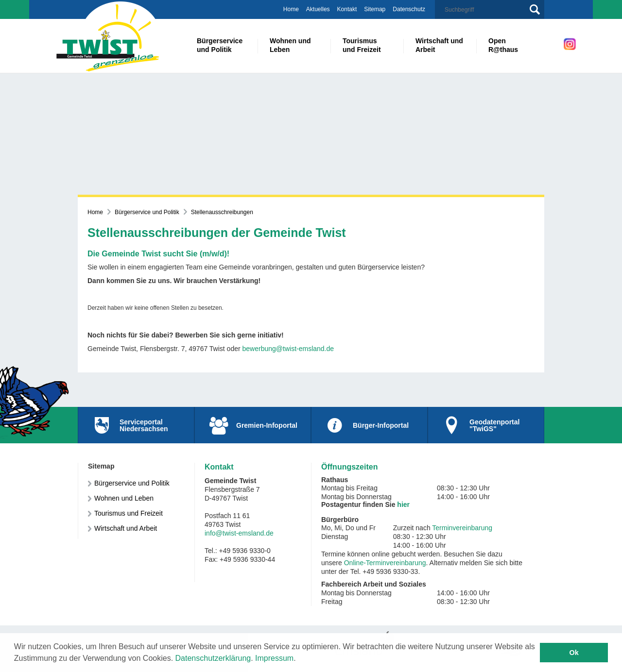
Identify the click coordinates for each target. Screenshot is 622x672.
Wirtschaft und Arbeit (126, 528)
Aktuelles (318, 9)
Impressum (274, 658)
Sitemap (375, 9)
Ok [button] (574, 653)
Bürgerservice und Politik (147, 212)
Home (291, 9)
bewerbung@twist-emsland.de (288, 349)
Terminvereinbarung (462, 528)
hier (403, 504)
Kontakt (347, 9)
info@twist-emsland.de (239, 533)
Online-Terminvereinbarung (385, 563)
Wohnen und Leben (124, 498)
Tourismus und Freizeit (129, 513)
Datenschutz (409, 9)
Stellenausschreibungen (222, 212)
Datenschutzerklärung (213, 658)
